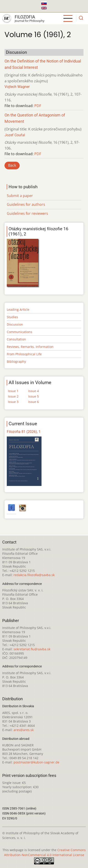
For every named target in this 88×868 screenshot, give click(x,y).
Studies (12, 317)
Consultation (16, 339)
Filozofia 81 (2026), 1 (24, 432)
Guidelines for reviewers (27, 213)
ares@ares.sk (24, 730)
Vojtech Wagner (17, 87)
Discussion (15, 324)
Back (12, 165)
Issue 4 (34, 391)
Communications (20, 332)
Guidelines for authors (26, 204)
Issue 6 (34, 402)
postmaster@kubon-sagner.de (36, 762)
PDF (38, 106)
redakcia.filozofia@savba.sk (34, 575)
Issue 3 (13, 402)
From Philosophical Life (24, 354)
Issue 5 (34, 396)
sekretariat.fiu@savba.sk (32, 649)
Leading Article (18, 310)
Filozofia (25, 17)
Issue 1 (13, 391)
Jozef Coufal (15, 135)
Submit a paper (20, 196)
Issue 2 (13, 396)
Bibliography (16, 361)
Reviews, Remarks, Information (30, 347)
